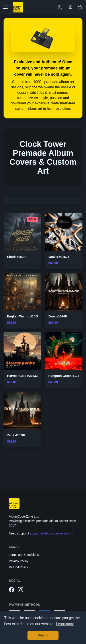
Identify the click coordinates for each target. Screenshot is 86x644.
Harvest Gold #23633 (22, 376)
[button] (7, 7)
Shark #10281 (17, 257)
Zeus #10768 (58, 316)
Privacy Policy (19, 561)
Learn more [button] (65, 624)
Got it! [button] (43, 635)
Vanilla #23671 (59, 257)
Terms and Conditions (24, 555)
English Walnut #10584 (24, 316)
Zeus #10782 (16, 435)
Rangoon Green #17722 (66, 376)
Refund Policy (18, 567)
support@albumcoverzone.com (52, 533)
